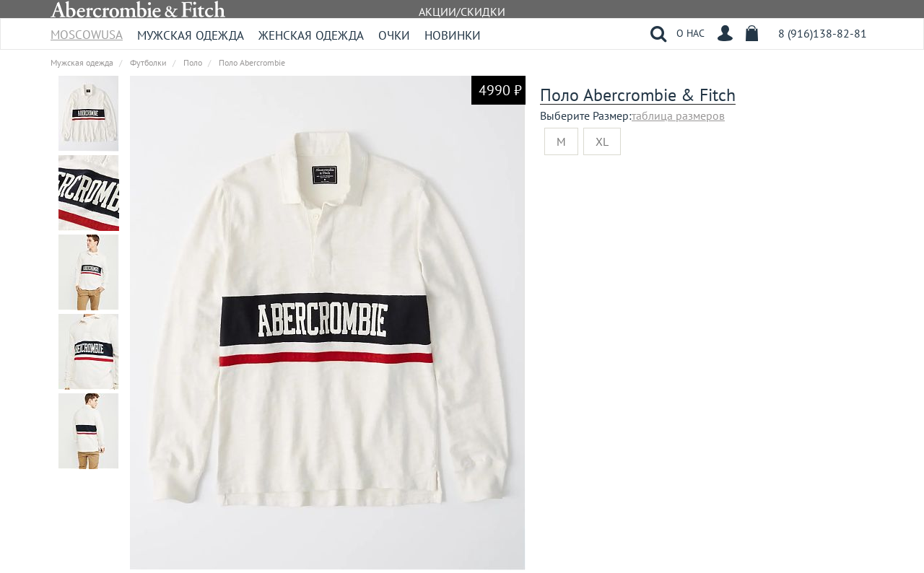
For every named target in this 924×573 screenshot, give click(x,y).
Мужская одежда (191, 35)
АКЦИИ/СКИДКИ (462, 12)
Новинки (453, 35)
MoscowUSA (87, 30)
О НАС (690, 33)
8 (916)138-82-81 (823, 33)
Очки (394, 35)
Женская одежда (311, 35)
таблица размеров (678, 115)
